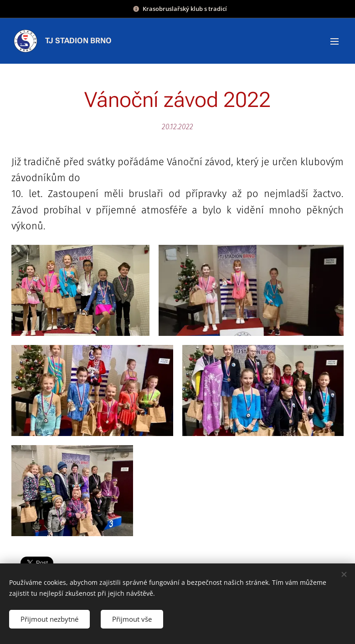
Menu (334, 41)
